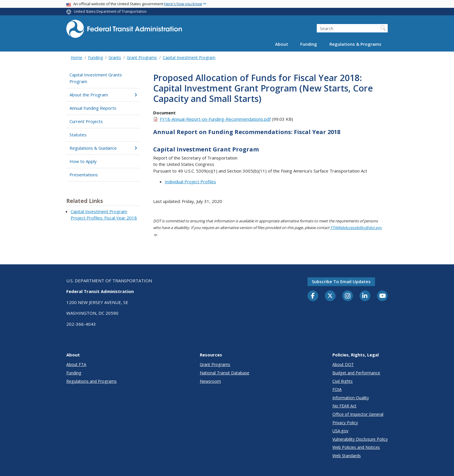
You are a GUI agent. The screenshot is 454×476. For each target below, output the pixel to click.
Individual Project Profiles (190, 182)
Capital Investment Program (189, 57)
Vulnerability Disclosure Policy (360, 439)
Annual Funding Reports (93, 108)
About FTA (76, 364)
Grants (115, 57)
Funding (309, 44)
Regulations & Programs (355, 44)
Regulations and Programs (91, 381)
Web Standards (347, 456)
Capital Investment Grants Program (96, 78)
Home (76, 57)
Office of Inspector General (358, 414)
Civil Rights (343, 381)
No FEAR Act (344, 406)
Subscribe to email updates (341, 281)
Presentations (84, 175)
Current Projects (86, 121)
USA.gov (340, 431)
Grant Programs (142, 57)
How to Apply (83, 161)
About (282, 44)
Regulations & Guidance (103, 148)
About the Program (103, 95)
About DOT (343, 364)
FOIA (337, 389)
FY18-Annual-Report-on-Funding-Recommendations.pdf (215, 119)
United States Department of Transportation (110, 11)
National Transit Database (225, 373)
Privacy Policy (345, 423)
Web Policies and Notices (356, 447)
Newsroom (210, 381)
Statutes (78, 135)
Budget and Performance (356, 373)
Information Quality (351, 398)
